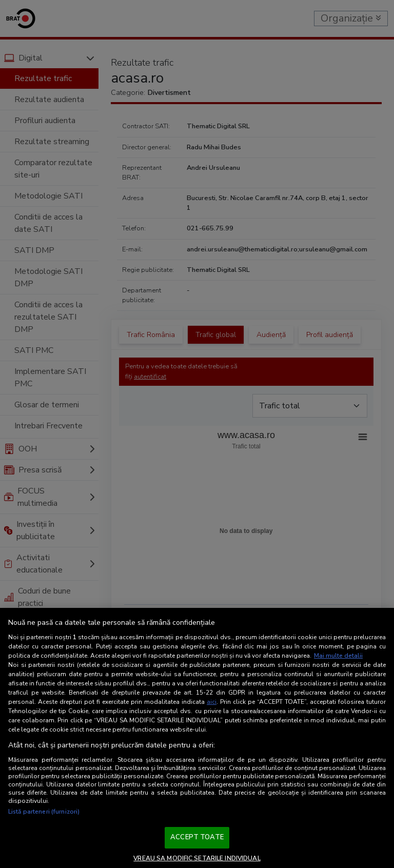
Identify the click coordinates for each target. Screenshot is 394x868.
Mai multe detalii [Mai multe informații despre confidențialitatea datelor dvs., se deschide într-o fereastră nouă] (338, 656)
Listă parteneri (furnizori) (44, 812)
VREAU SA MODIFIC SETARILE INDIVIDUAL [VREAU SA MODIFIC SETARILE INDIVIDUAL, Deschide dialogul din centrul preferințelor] (197, 858)
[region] (197, 738)
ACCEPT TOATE (197, 837)
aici (212, 702)
